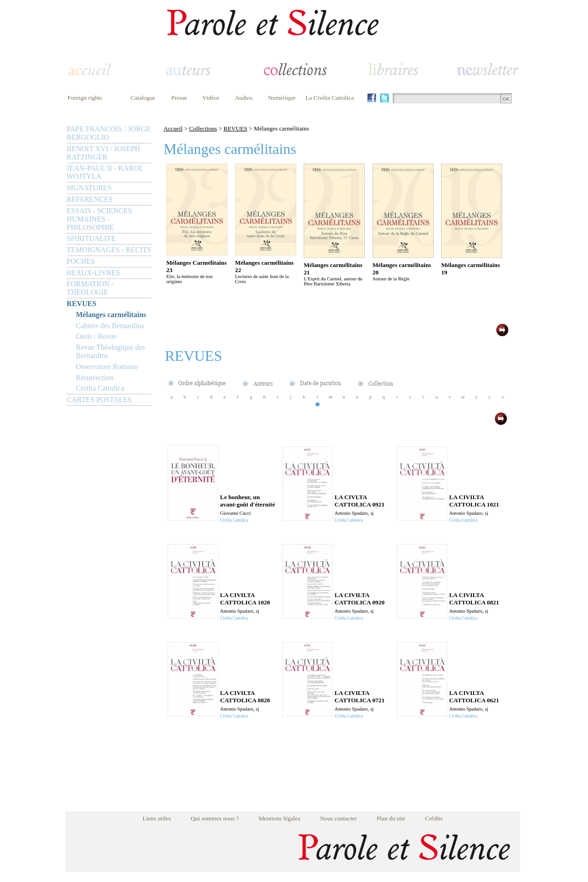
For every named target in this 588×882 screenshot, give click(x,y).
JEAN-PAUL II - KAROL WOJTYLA (105, 172)
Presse (179, 98)
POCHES (81, 261)
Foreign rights (85, 98)
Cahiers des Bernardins (110, 326)
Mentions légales (280, 818)
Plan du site (391, 818)
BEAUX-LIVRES (93, 273)
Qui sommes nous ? (215, 818)
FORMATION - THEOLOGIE (90, 288)
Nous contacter (339, 818)
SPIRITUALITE (91, 238)
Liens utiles (157, 818)
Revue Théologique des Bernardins (110, 351)
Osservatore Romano (107, 367)
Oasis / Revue (96, 336)
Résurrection (95, 378)
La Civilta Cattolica (330, 98)
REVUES (82, 304)
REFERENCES (90, 199)
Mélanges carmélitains (111, 315)
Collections (203, 128)
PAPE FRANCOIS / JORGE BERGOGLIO (109, 133)
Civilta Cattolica (100, 388)
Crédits (434, 818)
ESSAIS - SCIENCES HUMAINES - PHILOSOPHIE (99, 219)
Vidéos (211, 98)
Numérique (282, 98)
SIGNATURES (89, 188)
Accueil (173, 128)
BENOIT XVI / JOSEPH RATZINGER (103, 153)
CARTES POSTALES (99, 400)
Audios (244, 98)
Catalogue (143, 98)
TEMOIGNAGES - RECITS (109, 250)
